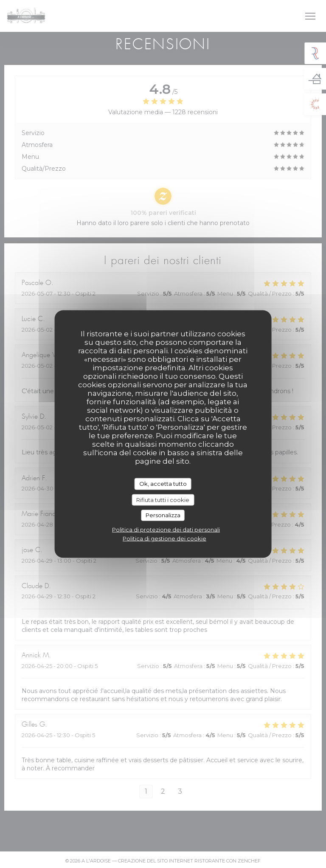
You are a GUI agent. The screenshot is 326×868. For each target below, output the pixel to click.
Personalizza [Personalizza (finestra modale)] (163, 515)
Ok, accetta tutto (163, 484)
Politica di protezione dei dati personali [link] (166, 529)
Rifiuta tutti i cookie (163, 499)
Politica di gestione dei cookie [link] (164, 538)
